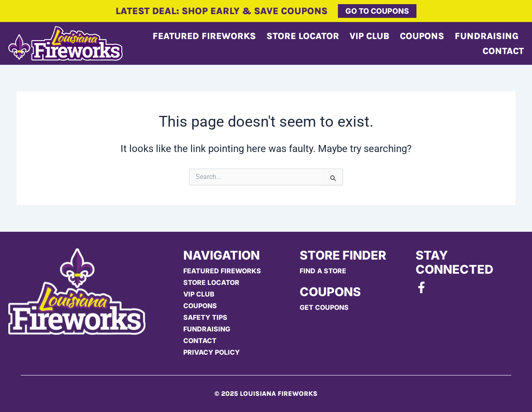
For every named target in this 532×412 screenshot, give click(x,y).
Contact (503, 51)
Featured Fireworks (204, 36)
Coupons (422, 36)
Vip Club (369, 36)
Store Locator (303, 36)
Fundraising (487, 36)
